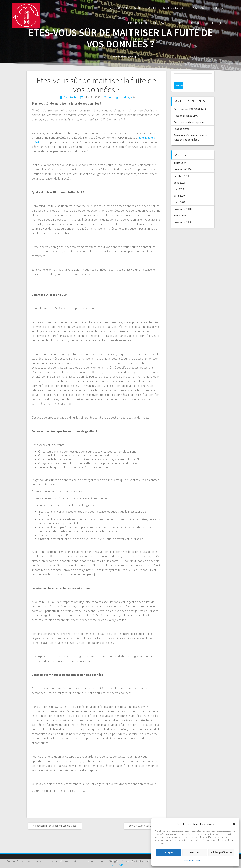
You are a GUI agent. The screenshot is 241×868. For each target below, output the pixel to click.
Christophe (71, 97)
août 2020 (179, 176)
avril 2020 (179, 189)
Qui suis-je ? (175, 8)
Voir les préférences (221, 852)
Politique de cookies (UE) (202, 23)
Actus (199, 8)
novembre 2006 (183, 215)
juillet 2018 (180, 208)
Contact (218, 8)
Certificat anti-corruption (189, 115)
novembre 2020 (183, 162)
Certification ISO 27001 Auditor (192, 102)
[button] (234, 824)
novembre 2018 (183, 202)
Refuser (195, 852)
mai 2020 (179, 182)
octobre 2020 (181, 169)
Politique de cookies (193, 860)
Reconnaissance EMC (186, 109)
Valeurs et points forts (133, 8)
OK (121, 865)
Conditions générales (149, 23)
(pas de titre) (181, 122)
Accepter (168, 852)
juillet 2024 (180, 156)
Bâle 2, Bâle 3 (147, 138)
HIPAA (36, 142)
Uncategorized (117, 97)
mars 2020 (180, 195)
